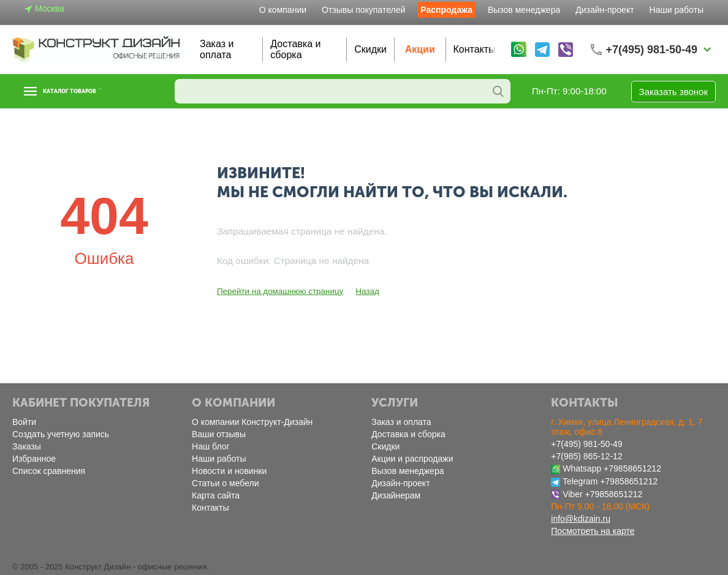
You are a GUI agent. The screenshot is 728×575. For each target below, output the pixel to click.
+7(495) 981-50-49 (586, 444)
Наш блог (211, 446)
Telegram (580, 481)
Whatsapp (582, 468)
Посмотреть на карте (593, 531)
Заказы (27, 446)
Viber (572, 494)
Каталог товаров (88, 91)
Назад (363, 291)
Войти (24, 422)
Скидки (370, 49)
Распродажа (446, 10)
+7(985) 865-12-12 (586, 456)
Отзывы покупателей (363, 10)
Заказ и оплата (217, 49)
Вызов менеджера (524, 10)
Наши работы (677, 10)
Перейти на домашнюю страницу (278, 291)
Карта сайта (216, 495)
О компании (283, 10)
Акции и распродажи (412, 459)
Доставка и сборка (295, 49)
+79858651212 (632, 468)
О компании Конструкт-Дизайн (252, 422)
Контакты (475, 49)
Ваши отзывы (219, 434)
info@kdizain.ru (581, 519)
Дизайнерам (396, 495)
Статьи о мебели (225, 483)
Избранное (34, 459)
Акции (420, 49)
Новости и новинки (229, 471)
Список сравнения (49, 471)
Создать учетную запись (61, 434)
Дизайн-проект (605, 10)
